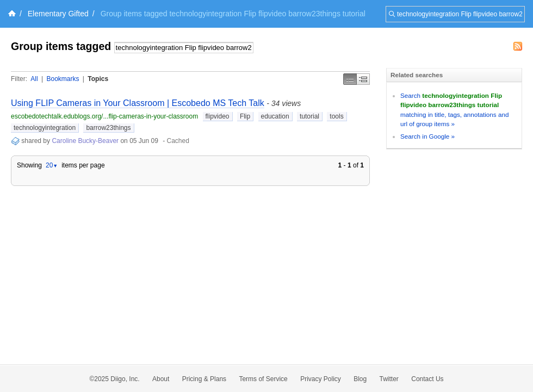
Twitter (389, 379)
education (275, 116)
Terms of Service (263, 379)
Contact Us (427, 379)
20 (52, 165)
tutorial (309, 116)
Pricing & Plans (204, 379)
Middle (363, 79)
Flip (245, 116)
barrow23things (108, 128)
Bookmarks (63, 79)
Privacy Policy (321, 379)
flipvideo (218, 116)
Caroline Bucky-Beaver (85, 141)
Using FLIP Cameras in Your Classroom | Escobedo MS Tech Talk (138, 103)
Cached (178, 141)
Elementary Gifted (58, 14)
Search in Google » (427, 136)
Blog (360, 379)
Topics (98, 79)
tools (336, 116)
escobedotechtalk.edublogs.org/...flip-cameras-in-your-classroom (104, 116)
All (34, 79)
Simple (350, 79)
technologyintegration (45, 128)
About (161, 379)
